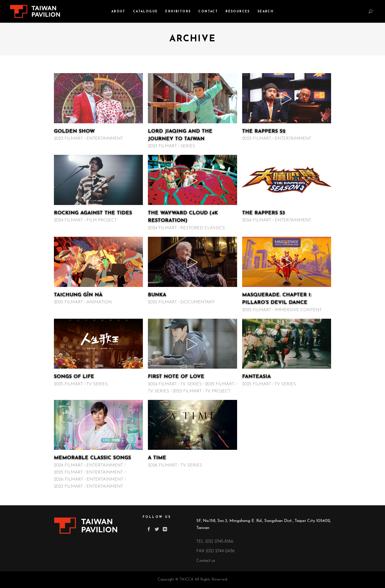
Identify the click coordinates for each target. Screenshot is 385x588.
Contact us (206, 561)
